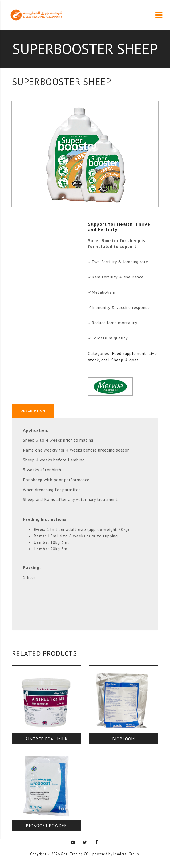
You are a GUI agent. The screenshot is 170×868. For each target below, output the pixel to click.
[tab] (33, 411)
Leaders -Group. (127, 854)
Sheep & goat (125, 360)
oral (105, 360)
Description (33, 411)
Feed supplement (129, 353)
